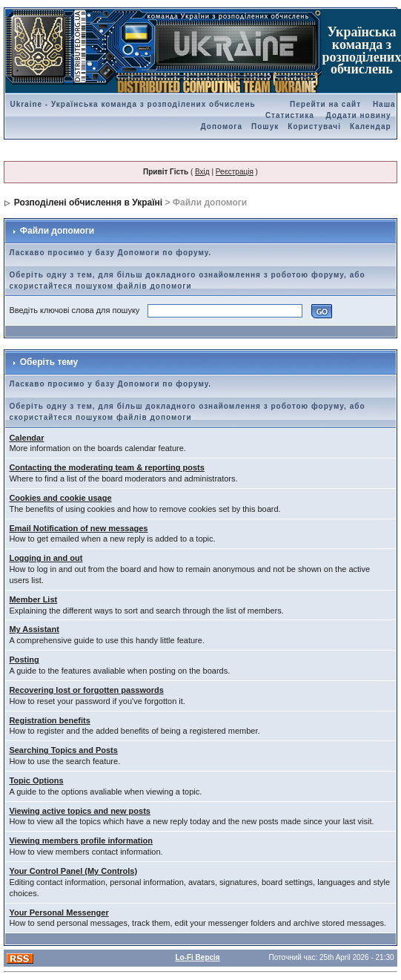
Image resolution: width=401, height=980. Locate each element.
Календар (371, 126)
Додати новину (359, 115)
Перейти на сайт (325, 104)
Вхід (202, 172)
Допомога (222, 126)
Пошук (265, 126)
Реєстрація (235, 172)
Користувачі (314, 126)
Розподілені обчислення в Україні (88, 203)
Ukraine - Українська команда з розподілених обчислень (132, 104)
